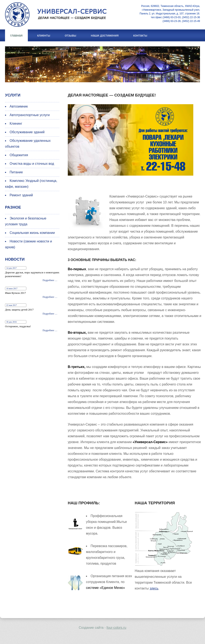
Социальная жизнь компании (32, 233)
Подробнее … (50, 280)
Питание (16, 172)
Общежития (19, 155)
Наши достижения (105, 35)
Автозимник (19, 106)
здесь (154, 588)
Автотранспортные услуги (30, 115)
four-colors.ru (116, 628)
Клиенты (44, 35)
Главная (16, 35)
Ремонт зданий (21, 195)
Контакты (140, 35)
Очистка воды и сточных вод (32, 164)
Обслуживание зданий (27, 132)
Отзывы (71, 35)
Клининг (16, 124)
